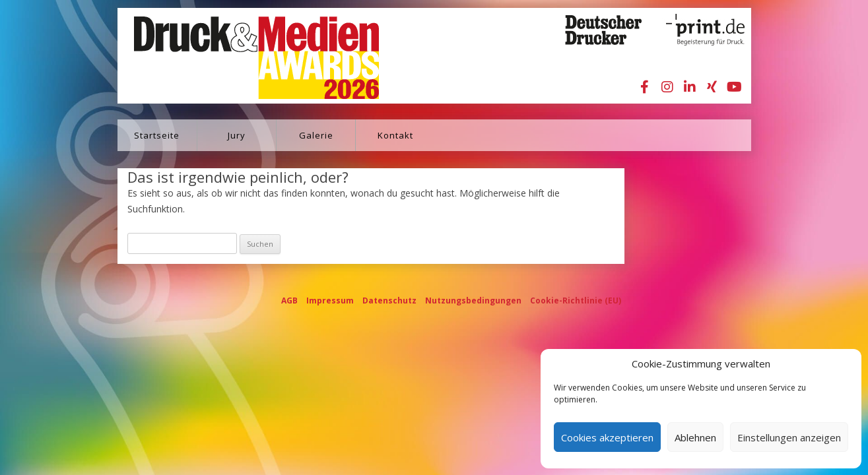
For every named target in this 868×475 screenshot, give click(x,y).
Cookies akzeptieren (607, 437)
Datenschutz (389, 301)
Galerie (316, 135)
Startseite (157, 135)
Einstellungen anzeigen (789, 437)
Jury (237, 135)
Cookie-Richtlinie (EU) (576, 301)
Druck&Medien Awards (244, 56)
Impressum (330, 301)
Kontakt (395, 135)
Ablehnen (695, 437)
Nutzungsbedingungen (473, 301)
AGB (289, 301)
